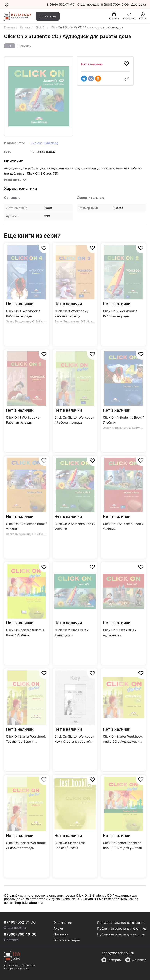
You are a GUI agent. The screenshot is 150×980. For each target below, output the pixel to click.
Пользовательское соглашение (121, 923)
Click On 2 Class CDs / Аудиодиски (71, 633)
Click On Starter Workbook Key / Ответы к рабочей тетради (74, 739)
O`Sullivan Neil (42, 321)
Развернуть (12, 180)
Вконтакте (136, 960)
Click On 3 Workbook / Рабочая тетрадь (71, 314)
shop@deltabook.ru (118, 953)
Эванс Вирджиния (18, 321)
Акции (58, 928)
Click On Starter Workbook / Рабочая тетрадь (74, 420)
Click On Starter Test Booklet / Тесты (70, 845)
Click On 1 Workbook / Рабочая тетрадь (23, 420)
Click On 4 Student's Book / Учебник (123, 420)
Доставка (61, 934)
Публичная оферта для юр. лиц (121, 934)
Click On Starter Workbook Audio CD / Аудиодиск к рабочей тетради (123, 739)
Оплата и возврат (67, 940)
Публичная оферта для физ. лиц (122, 928)
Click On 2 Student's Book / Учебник (75, 526)
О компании (63, 923)
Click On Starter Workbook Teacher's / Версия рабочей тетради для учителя (26, 739)
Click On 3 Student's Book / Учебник (26, 526)
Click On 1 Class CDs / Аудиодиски (120, 633)
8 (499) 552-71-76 (61, 4)
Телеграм (111, 960)
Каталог (50, 16)
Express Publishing (45, 143)
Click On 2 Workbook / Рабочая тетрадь (120, 314)
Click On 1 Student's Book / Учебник (123, 526)
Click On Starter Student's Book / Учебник (25, 633)
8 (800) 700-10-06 (115, 4)
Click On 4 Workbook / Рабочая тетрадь (23, 314)
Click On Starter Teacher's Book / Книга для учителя (122, 845)
